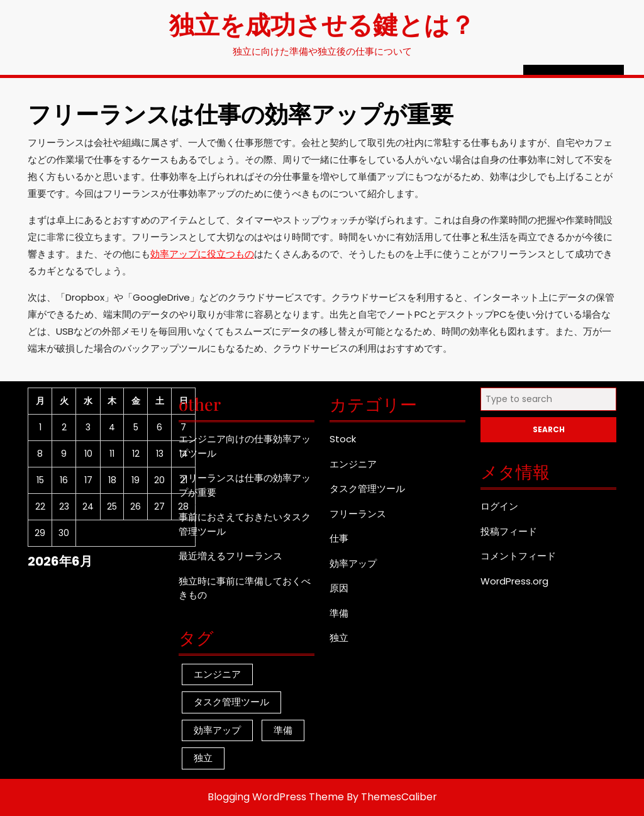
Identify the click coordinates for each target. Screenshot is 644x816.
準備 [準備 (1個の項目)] (283, 730)
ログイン (499, 506)
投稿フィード (509, 531)
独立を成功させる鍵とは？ (322, 24)
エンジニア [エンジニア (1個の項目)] (217, 674)
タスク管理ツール (367, 489)
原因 (339, 588)
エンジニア (353, 464)
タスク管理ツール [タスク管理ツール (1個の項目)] (231, 702)
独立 (339, 638)
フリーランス (358, 514)
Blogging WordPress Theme (276, 797)
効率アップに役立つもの (202, 254)
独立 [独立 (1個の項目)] (203, 758)
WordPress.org (514, 581)
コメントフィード (518, 556)
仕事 (339, 538)
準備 (339, 613)
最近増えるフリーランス (230, 556)
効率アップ (353, 563)
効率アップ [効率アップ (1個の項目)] (217, 730)
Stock (343, 439)
